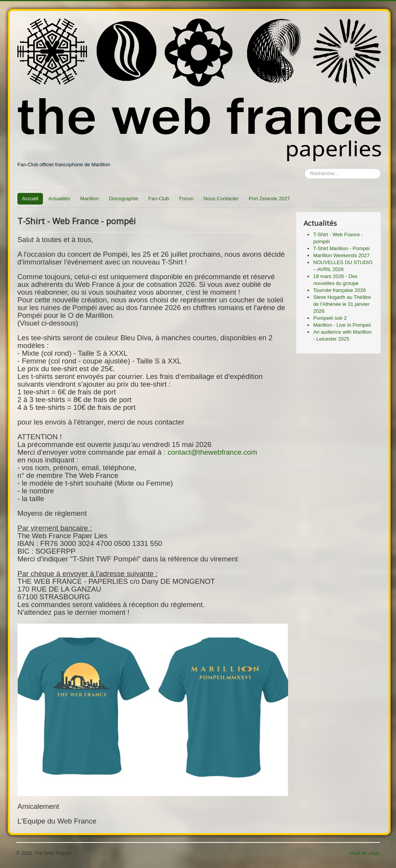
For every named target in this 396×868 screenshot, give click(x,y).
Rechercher (305, 168)
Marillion (89, 199)
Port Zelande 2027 (269, 199)
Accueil (30, 199)
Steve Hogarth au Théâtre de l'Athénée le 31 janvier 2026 (342, 304)
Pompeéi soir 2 (330, 318)
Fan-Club (159, 199)
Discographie (124, 199)
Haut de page (365, 853)
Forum (186, 199)
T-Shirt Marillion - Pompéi (341, 248)
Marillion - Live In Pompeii (342, 325)
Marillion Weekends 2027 (341, 255)
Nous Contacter (221, 199)
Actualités (59, 199)
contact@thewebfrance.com (212, 452)
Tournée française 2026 (340, 290)
